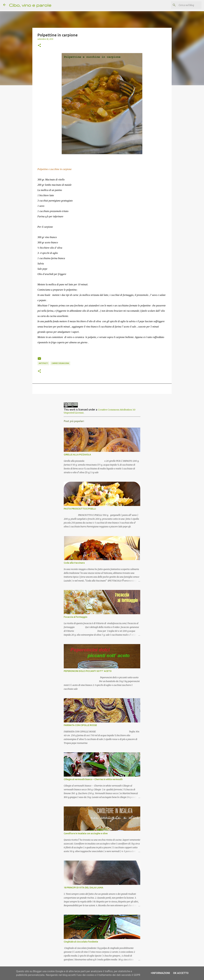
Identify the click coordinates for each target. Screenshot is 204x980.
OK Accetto (181, 973)
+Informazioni (160, 973)
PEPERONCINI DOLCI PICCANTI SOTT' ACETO (88, 671)
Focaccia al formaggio (76, 617)
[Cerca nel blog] (185, 5)
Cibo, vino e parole (30, 5)
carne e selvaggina (60, 363)
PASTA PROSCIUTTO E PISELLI (80, 509)
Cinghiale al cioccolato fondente (81, 942)
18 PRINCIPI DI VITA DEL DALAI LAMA (84, 888)
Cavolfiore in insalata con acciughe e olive (86, 833)
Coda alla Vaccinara (74, 563)
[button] (39, 46)
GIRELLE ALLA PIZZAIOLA (77, 455)
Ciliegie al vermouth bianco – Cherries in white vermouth (93, 779)
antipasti (43, 363)
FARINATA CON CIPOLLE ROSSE (80, 725)
